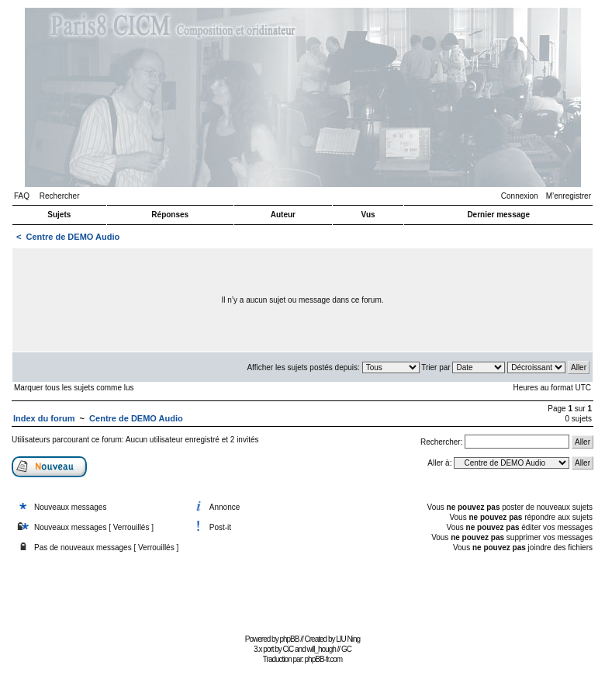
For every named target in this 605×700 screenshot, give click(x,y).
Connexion (520, 196)
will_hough (322, 649)
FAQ (22, 196)
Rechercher (60, 196)
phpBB (289, 639)
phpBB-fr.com (324, 659)
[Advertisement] (302, 595)
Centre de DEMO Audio (73, 237)
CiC (289, 649)
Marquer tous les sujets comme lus (74, 388)
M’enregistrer (569, 196)
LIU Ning (348, 639)
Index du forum (44, 418)
